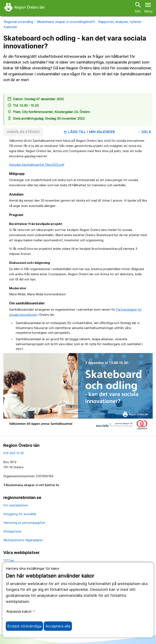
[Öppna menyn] (148, 7)
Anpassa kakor (21, 611)
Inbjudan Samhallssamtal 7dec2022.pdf (37, 165)
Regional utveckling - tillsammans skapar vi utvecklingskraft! (49, 22)
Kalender (10, 27)
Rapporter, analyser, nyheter (120, 22)
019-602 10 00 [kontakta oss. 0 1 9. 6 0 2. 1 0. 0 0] (14, 453)
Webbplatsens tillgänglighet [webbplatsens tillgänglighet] (23, 540)
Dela (144, 132)
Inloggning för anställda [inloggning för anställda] (20, 514)
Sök (138, 7)
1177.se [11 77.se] (9, 560)
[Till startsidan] (25, 7)
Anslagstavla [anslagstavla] (12, 531)
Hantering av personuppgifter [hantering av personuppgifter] (24, 523)
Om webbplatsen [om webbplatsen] (16, 505)
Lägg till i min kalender (89, 132)
